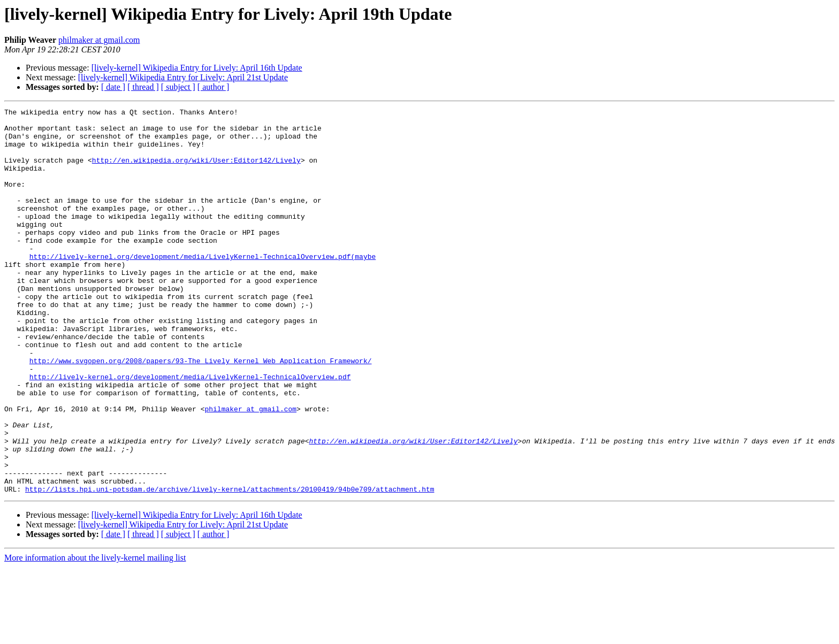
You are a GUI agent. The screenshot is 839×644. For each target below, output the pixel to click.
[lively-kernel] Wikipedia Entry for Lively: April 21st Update (183, 77)
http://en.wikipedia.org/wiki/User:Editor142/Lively (196, 171)
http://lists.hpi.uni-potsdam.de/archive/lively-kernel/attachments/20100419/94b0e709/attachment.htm (230, 566)
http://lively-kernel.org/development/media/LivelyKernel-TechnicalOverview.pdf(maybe (203, 287)
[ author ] (213, 87)
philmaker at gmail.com (99, 40)
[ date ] (113, 87)
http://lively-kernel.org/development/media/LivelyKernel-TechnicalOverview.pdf (190, 431)
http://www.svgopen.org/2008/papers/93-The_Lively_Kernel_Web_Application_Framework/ (201, 412)
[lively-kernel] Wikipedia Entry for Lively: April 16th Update (197, 68)
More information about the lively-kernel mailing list (95, 635)
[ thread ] (143, 87)
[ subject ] (178, 87)
